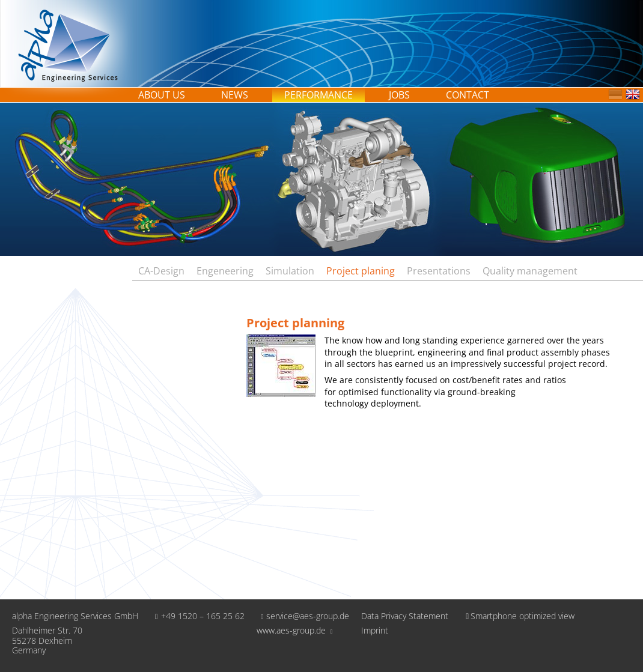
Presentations (439, 271)
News (235, 95)
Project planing (361, 271)
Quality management (530, 271)
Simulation (290, 271)
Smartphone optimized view (517, 616)
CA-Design (161, 271)
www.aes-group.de (295, 630)
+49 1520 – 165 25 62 (197, 616)
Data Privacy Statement (405, 616)
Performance (318, 95)
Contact (468, 95)
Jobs (399, 95)
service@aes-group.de (303, 616)
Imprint (375, 631)
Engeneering (225, 271)
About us (162, 95)
